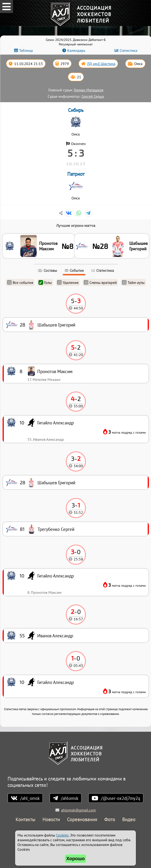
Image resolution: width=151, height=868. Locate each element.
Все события (20, 282)
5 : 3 (76, 153)
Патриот (76, 174)
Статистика (128, 50)
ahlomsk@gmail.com (78, 810)
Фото (110, 820)
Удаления (68, 282)
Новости (51, 820)
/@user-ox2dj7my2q (121, 798)
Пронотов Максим (48, 246)
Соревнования (82, 820)
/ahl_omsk (30, 798)
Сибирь (76, 110)
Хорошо (76, 859)
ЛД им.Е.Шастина (101, 64)
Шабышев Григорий (138, 246)
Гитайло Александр (56, 682)
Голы (45, 282)
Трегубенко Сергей (56, 529)
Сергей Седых (93, 96)
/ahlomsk (70, 798)
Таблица (26, 50)
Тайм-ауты (133, 282)
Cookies (62, 835)
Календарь (76, 50)
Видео (129, 820)
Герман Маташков (89, 90)
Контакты (25, 820)
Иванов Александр (55, 636)
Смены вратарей (100, 282)
